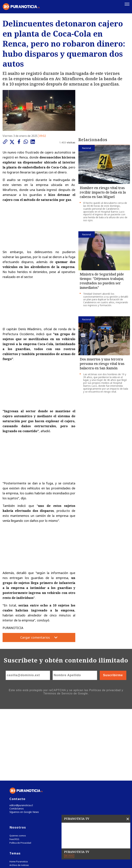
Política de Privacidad (20, 772)
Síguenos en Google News (23, 741)
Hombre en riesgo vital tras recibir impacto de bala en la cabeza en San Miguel (103, 192)
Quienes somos (18, 765)
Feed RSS (14, 768)
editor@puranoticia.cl (20, 734)
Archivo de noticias (19, 794)
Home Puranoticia (19, 791)
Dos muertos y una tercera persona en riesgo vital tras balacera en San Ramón (102, 363)
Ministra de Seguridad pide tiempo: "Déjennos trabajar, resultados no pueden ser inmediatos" (102, 280)
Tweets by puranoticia (24, 804)
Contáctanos (16, 737)
